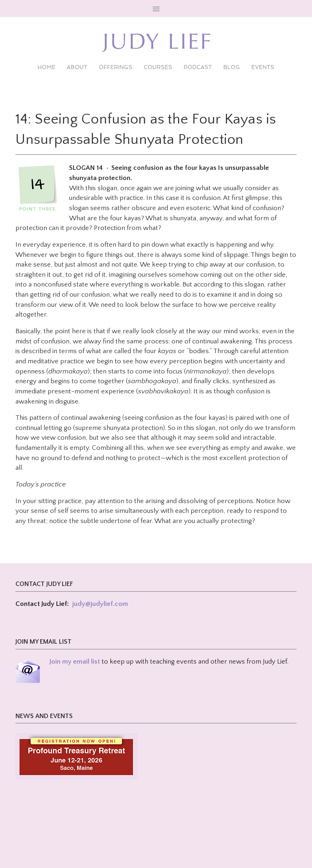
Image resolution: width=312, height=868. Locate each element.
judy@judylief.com (100, 604)
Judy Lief (156, 43)
